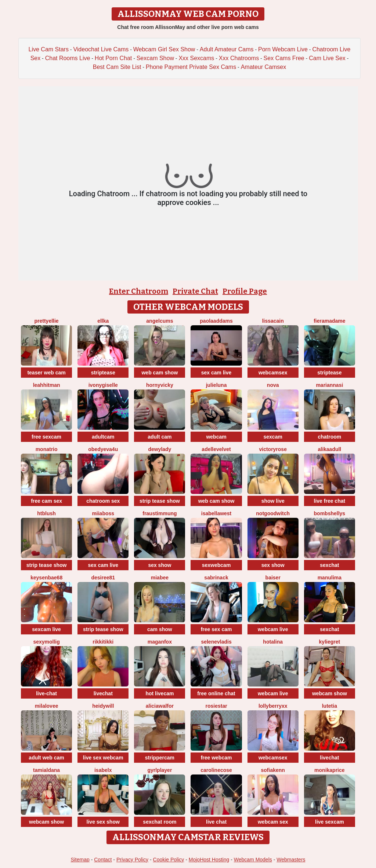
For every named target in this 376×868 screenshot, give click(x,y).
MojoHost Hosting (209, 860)
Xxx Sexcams (196, 58)
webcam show (330, 693)
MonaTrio (47, 449)
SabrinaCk (216, 578)
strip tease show (160, 501)
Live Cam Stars (49, 49)
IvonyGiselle (103, 385)
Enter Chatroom (139, 291)
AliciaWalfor (160, 706)
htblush (46, 513)
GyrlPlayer (160, 770)
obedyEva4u (103, 449)
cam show (160, 629)
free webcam (216, 758)
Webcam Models (253, 860)
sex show (160, 565)
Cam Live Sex (327, 58)
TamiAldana (46, 770)
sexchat (329, 565)
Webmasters (291, 860)
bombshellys (330, 513)
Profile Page (245, 291)
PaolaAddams (216, 321)
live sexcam (330, 822)
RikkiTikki (103, 642)
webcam (216, 437)
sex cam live (216, 373)
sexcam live (46, 629)
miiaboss (103, 513)
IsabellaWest (216, 513)
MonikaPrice (329, 770)
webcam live (273, 629)
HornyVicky (160, 385)
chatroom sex (103, 501)
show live (273, 501)
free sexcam (46, 437)
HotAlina (273, 642)
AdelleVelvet (216, 449)
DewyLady (160, 449)
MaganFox (160, 642)
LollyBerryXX (273, 706)
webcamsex (273, 373)
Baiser (273, 578)
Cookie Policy (169, 860)
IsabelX (103, 770)
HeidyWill (103, 706)
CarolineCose (216, 770)
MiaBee (160, 578)
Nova (273, 385)
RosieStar (216, 706)
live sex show (103, 822)
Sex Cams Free (284, 58)
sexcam (273, 437)
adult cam (160, 437)
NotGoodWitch (273, 513)
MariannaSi (329, 385)
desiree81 (103, 578)
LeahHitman (47, 385)
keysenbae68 (46, 578)
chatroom (329, 437)
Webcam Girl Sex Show (164, 49)
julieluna (216, 385)
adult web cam (46, 758)
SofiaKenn (273, 770)
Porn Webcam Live (283, 49)
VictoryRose (273, 449)
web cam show (160, 373)
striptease (103, 373)
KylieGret (330, 642)
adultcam (103, 437)
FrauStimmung (160, 513)
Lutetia (330, 706)
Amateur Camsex (264, 67)
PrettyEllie (47, 321)
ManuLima (330, 578)
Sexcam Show (155, 58)
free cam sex (46, 501)
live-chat (46, 693)
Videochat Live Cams (101, 49)
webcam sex (273, 822)
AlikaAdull (329, 449)
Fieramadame (329, 321)
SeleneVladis (216, 642)
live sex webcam (103, 758)
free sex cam (216, 629)
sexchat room (160, 822)
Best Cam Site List (117, 67)
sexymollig (46, 642)
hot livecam (160, 693)
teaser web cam (46, 373)
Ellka (103, 321)
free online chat (216, 693)
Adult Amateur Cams (227, 49)
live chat (216, 822)
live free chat (330, 501)
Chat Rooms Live (68, 58)
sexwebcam (216, 565)
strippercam (160, 758)
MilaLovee (47, 706)
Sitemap (80, 860)
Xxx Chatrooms (239, 58)
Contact (103, 860)
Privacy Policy (132, 860)
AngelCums (160, 321)
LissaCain (273, 321)
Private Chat (195, 291)
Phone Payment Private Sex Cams (191, 67)
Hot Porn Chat (113, 58)
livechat (103, 693)
